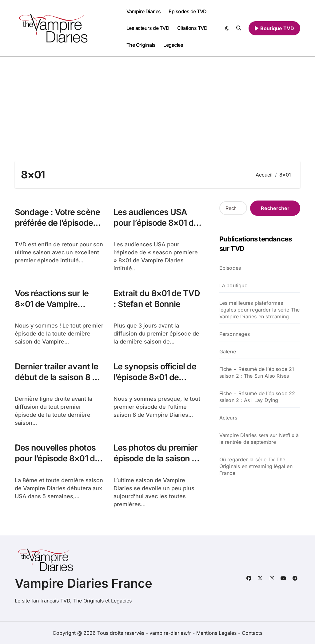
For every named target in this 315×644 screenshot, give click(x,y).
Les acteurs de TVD (148, 28)
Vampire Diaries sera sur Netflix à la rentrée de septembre (259, 439)
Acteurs (228, 418)
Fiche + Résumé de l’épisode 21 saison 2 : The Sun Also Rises (257, 372)
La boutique (233, 285)
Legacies (173, 45)
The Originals (141, 45)
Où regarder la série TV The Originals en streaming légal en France (256, 466)
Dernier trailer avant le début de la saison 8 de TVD (58, 377)
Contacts (252, 633)
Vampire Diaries (144, 11)
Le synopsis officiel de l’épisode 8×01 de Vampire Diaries (155, 377)
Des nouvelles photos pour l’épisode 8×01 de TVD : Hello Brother (57, 458)
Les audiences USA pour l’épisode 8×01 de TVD (156, 223)
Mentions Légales (217, 633)
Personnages (235, 334)
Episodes (230, 268)
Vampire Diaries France (84, 583)
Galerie (228, 352)
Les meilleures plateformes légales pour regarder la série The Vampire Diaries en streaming (260, 310)
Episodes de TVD (188, 11)
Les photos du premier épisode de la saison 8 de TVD (156, 458)
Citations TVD (192, 28)
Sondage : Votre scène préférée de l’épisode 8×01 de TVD (57, 223)
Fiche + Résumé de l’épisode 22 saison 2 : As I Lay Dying (257, 397)
